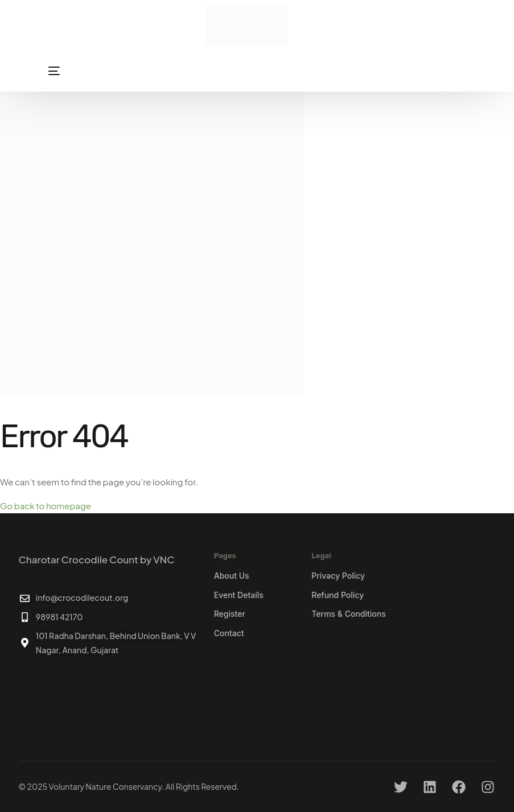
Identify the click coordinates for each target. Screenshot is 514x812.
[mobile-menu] (39, 71)
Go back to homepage (46, 506)
